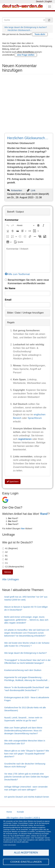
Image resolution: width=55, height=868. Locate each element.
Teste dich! (40, 34)
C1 (5, 563)
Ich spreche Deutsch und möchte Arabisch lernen (27, 797)
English (49, 1)
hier (23, 529)
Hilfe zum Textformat (17, 274)
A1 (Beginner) (10, 548)
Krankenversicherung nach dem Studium (23, 670)
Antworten (17, 190)
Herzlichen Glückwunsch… (20, 30)
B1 (5, 556)
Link (33, 190)
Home (9, 812)
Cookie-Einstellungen (26, 862)
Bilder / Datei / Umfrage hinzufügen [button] (25, 313)
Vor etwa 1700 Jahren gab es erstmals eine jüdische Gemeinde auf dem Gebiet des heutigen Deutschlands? (27, 777)
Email (8, 300)
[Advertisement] (27, 104)
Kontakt (20, 812)
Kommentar (12, 220)
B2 (5, 559)
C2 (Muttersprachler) (13, 567)
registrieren (25, 439)
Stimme (8, 572)
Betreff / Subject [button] (16, 212)
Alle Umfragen (11, 579)
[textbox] (27, 259)
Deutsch (40, 1)
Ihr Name (10, 288)
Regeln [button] (11, 322)
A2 (5, 552)
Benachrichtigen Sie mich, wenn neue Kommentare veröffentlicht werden (27, 282)
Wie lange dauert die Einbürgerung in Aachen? (26, 27)
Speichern (13, 482)
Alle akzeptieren (26, 853)
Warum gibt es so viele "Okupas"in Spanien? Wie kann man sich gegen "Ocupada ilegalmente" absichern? (27, 754)
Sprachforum (35, 418)
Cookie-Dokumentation (10, 845)
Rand (44, 514)
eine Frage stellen (26, 55)
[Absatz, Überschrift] (26, 225)
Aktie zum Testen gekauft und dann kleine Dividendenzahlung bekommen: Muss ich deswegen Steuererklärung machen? (23, 731)
